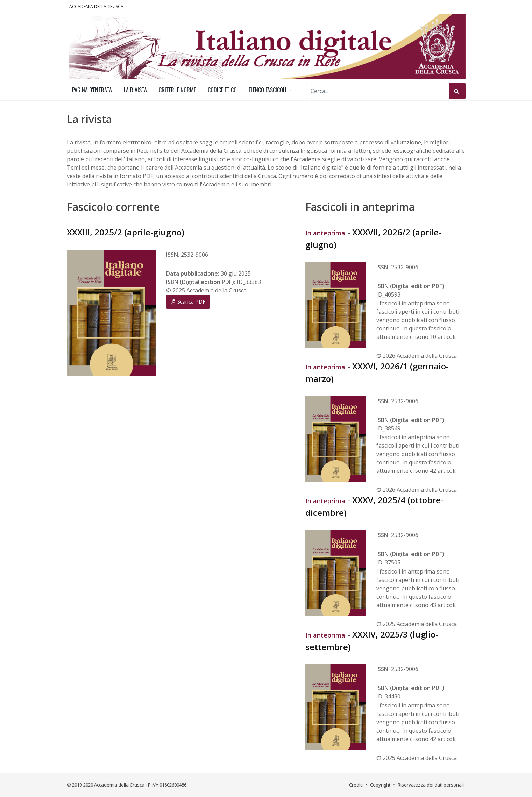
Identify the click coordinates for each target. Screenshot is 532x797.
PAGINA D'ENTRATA (92, 90)
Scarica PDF (188, 301)
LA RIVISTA (135, 90)
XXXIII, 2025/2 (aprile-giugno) (126, 232)
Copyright (380, 785)
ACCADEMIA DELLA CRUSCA (96, 6)
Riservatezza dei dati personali (431, 785)
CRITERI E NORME (177, 90)
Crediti (356, 785)
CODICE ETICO (222, 90)
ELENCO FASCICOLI (268, 90)
